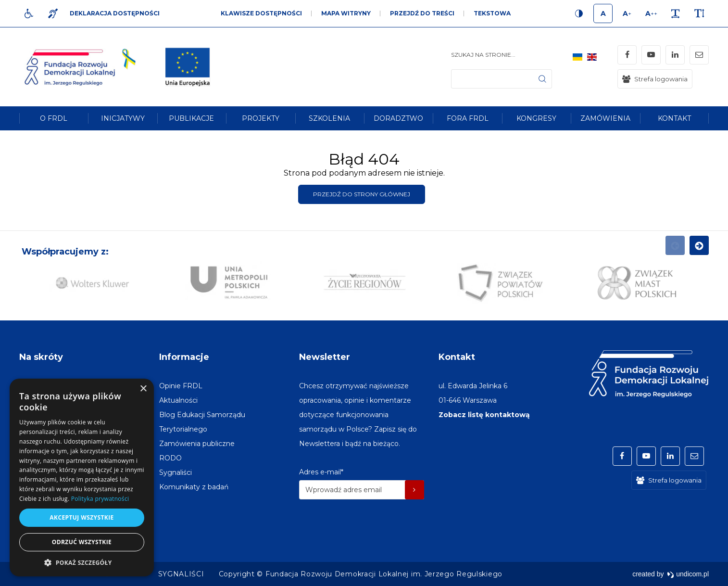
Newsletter (325, 357)
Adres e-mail (321, 472)
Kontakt (457, 357)
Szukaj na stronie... (483, 55)
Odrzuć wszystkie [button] (82, 542)
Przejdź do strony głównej (362, 194)
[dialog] (82, 478)
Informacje (184, 357)
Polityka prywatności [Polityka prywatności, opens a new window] (100, 499)
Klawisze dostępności (261, 13)
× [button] (143, 389)
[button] (82, 562)
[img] (188, 67)
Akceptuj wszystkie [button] (82, 517)
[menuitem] (54, 118)
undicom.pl (688, 574)
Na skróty (41, 357)
